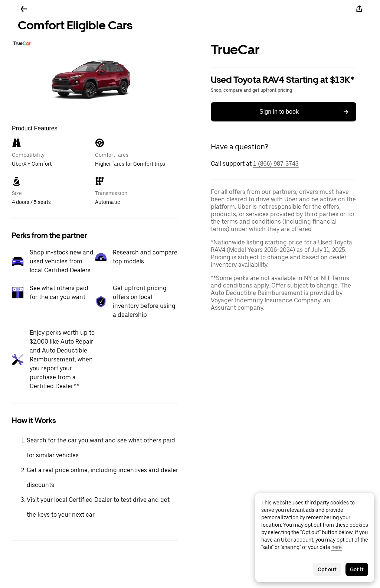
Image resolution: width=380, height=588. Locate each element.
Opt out (327, 569)
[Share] (359, 9)
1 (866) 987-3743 (276, 164)
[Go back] (24, 9)
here (337, 547)
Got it (357, 569)
